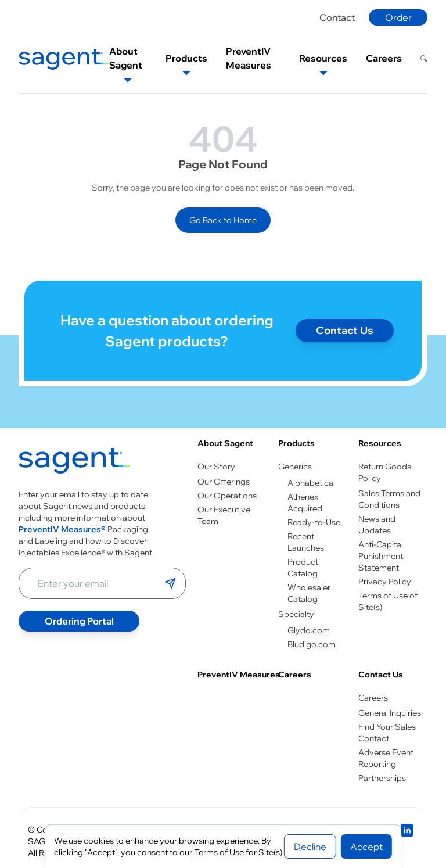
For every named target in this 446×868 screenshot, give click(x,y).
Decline (310, 847)
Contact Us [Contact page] (345, 330)
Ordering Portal (79, 621)
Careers (295, 675)
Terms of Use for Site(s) (238, 852)
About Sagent (225, 443)
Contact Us (381, 675)
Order (398, 17)
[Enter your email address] (92, 583)
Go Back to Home (223, 220)
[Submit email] (170, 583)
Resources (380, 443)
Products (296, 443)
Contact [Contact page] (337, 17)
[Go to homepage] (74, 463)
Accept (366, 847)
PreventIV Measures (239, 675)
